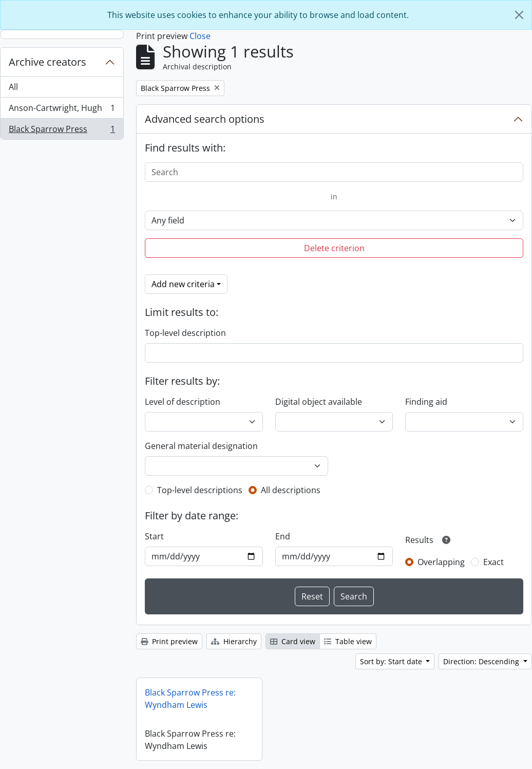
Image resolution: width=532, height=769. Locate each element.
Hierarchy (234, 641)
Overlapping (441, 562)
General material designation (201, 446)
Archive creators (47, 62)
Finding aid (426, 402)
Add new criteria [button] (183, 284)
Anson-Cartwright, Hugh (62, 110)
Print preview (169, 641)
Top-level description (185, 333)
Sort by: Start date (392, 661)
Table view (348, 641)
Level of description (183, 402)
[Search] (334, 172)
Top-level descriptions (200, 490)
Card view (293, 641)
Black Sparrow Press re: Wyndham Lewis (190, 699)
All (13, 87)
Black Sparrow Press (62, 131)
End (283, 536)
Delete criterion (334, 248)
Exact (493, 562)
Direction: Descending (482, 661)
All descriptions (291, 490)
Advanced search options (205, 119)
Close (200, 36)
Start (154, 536)
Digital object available (319, 402)
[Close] (519, 15)
